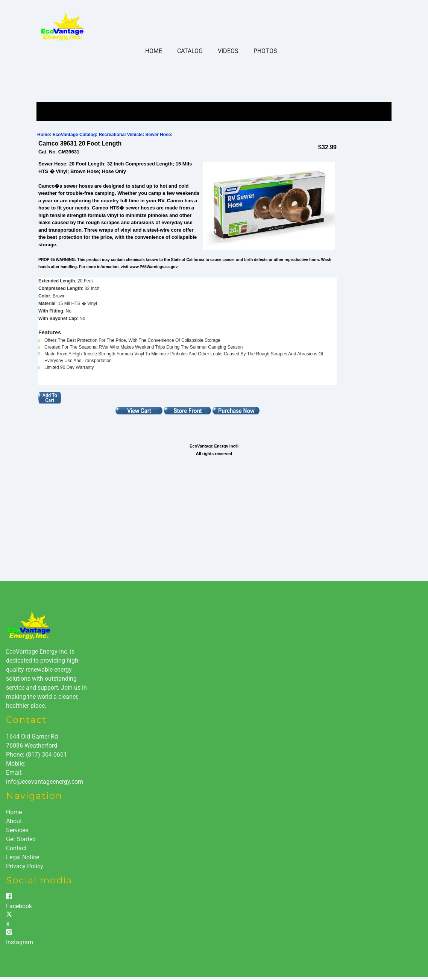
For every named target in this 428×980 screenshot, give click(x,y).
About (14, 821)
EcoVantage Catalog (74, 135)
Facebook (19, 906)
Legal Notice (23, 857)
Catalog (190, 51)
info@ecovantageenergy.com (45, 782)
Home (154, 51)
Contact (16, 848)
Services (17, 830)
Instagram (20, 942)
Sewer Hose (158, 135)
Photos (265, 51)
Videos (228, 51)
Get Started (21, 839)
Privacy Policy (25, 866)
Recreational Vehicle (121, 135)
